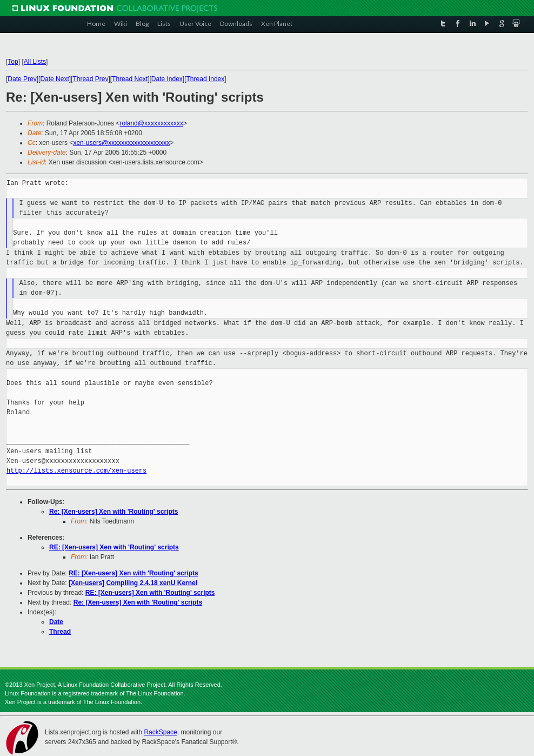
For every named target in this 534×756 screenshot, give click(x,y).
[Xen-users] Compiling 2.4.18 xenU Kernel (133, 583)
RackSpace (160, 732)
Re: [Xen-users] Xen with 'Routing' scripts (114, 512)
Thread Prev (90, 79)
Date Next (54, 79)
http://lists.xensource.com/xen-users (76, 471)
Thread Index (206, 79)
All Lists (35, 62)
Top (13, 62)
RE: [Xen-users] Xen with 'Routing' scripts (114, 547)
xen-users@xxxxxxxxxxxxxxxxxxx (121, 143)
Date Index (167, 79)
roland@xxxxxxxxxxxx (151, 123)
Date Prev (22, 79)
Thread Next (130, 79)
